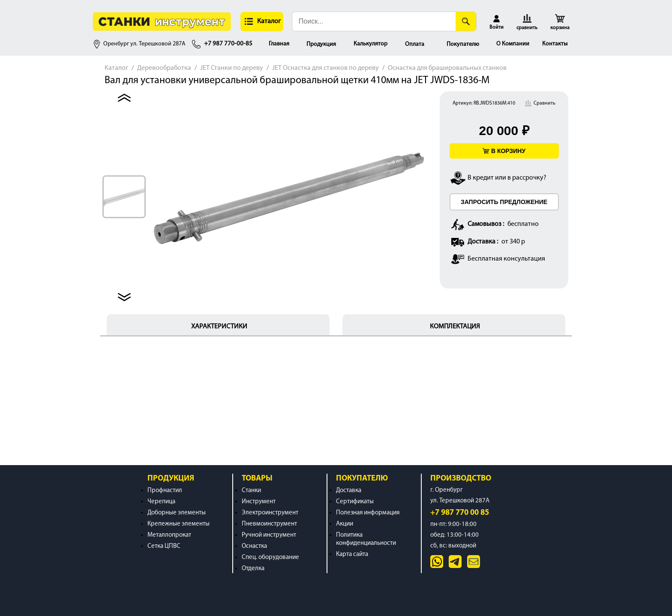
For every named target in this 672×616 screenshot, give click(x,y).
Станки (251, 491)
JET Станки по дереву (232, 68)
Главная (279, 44)
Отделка (253, 569)
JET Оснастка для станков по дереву (325, 68)
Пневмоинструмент (269, 524)
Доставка (349, 491)
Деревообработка (164, 68)
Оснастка (254, 546)
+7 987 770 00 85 (460, 513)
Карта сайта (352, 554)
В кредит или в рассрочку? (507, 178)
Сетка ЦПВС (164, 546)
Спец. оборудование (270, 557)
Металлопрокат (169, 535)
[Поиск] (466, 21)
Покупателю (463, 44)
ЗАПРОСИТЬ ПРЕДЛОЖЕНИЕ (504, 202)
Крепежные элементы (178, 524)
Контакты (555, 44)
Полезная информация (368, 513)
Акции (345, 524)
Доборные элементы (177, 513)
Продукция (321, 44)
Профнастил (165, 491)
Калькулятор (370, 44)
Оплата (415, 44)
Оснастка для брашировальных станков (447, 68)
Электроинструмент (270, 513)
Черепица (161, 502)
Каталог (116, 68)
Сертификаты (355, 502)
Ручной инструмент (269, 535)
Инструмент (259, 502)
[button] (262, 22)
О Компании (513, 44)
